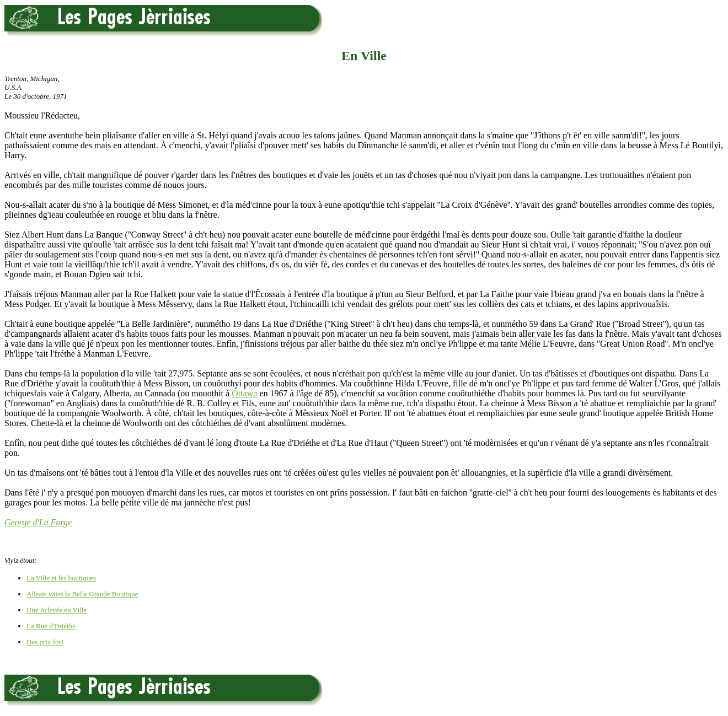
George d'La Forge (38, 522)
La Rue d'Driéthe (51, 626)
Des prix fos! (45, 642)
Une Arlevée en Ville (57, 610)
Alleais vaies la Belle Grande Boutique (82, 594)
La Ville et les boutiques (61, 578)
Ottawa (244, 393)
